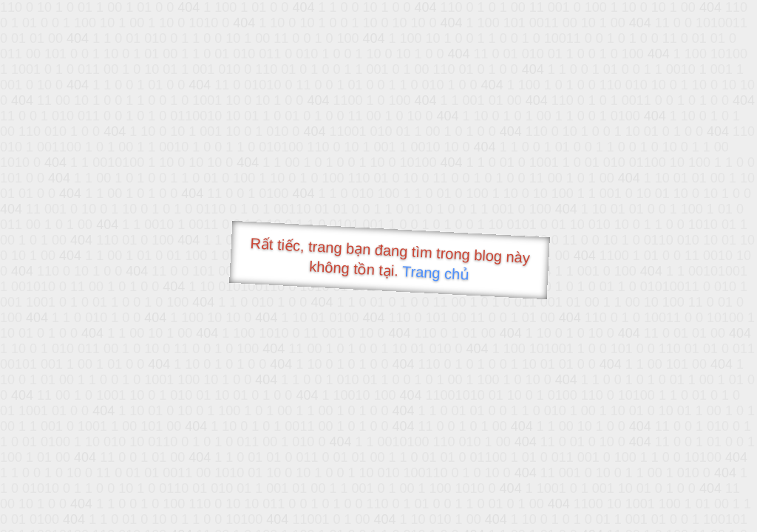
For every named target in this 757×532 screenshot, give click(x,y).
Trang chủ (436, 273)
